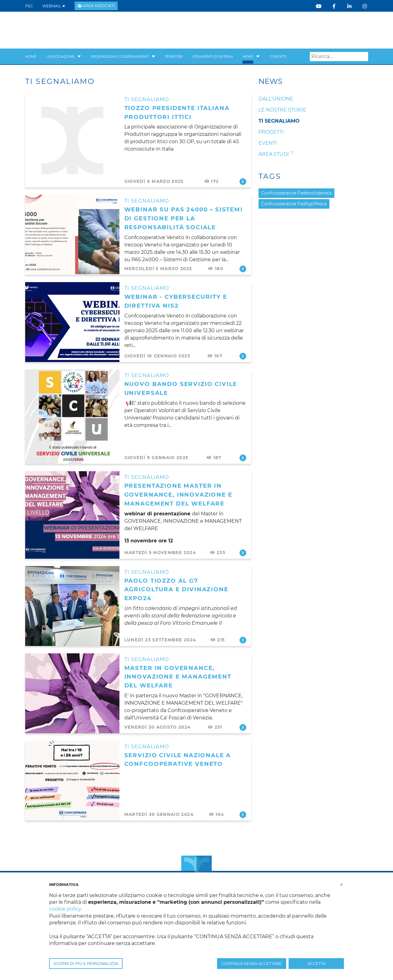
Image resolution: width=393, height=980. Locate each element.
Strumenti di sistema (213, 57)
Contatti (278, 57)
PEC (29, 6)
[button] (79, 57)
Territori (174, 57)
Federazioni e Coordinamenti (120, 57)
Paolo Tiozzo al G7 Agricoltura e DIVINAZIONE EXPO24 (176, 590)
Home (31, 57)
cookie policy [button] (65, 909)
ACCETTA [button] (316, 964)
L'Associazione (60, 57)
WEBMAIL (54, 6)
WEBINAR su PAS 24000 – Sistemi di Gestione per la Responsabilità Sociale (184, 218)
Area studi (274, 154)
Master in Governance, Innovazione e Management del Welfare (178, 677)
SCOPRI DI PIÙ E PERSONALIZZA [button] (86, 964)
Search (364, 57)
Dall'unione (276, 99)
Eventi (268, 143)
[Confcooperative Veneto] (75, 30)
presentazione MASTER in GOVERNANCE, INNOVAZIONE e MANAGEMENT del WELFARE (178, 495)
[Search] (339, 57)
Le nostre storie (282, 110)
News (248, 57)
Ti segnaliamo (147, 99)
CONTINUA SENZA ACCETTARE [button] (252, 964)
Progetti (271, 132)
